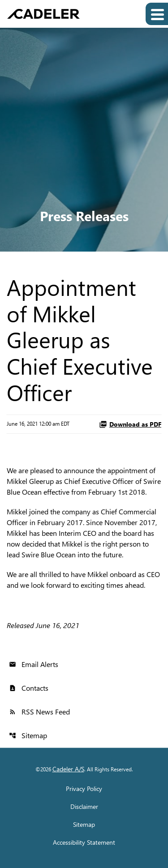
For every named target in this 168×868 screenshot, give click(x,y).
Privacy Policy (84, 789)
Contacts (29, 688)
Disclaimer (84, 807)
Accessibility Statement (84, 842)
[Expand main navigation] (157, 14)
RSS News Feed (39, 712)
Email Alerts (34, 664)
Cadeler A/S (68, 769)
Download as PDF (130, 424)
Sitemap (28, 735)
